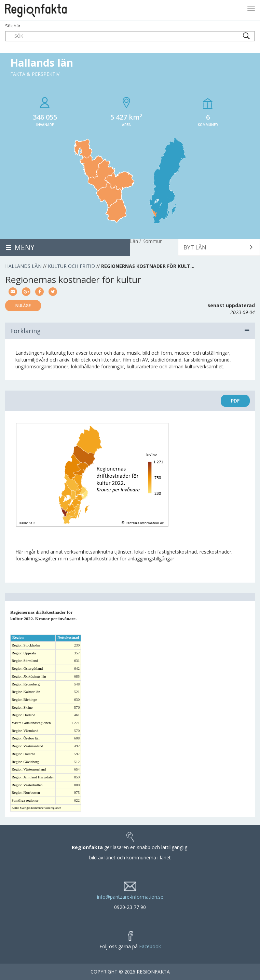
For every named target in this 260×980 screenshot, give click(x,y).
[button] (219, 247)
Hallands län (23, 266)
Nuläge (23, 306)
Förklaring (130, 331)
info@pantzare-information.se (130, 897)
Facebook (150, 946)
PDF (235, 401)
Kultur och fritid (71, 266)
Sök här (130, 32)
